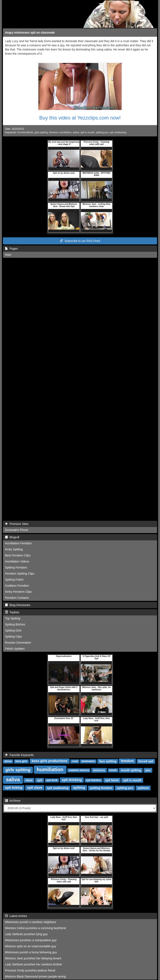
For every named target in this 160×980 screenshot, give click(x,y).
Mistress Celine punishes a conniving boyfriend (35, 928)
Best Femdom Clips (18, 555)
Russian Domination (18, 643)
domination (88, 761)
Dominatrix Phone (17, 530)
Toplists (12, 612)
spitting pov (102, 132)
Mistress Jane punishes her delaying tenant (33, 958)
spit (40, 780)
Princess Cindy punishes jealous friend (30, 970)
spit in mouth (87, 132)
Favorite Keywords (19, 755)
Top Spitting (13, 618)
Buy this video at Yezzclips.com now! (80, 118)
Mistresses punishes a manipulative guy (31, 940)
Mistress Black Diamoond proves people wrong (35, 976)
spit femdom (93, 780)
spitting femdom (101, 788)
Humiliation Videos (17, 561)
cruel (75, 761)
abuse (8, 761)
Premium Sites (17, 524)
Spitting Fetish (14, 580)
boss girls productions (50, 761)
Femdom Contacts (17, 598)
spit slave (35, 788)
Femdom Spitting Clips (20, 574)
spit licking (14, 788)
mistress (99, 770)
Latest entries (16, 916)
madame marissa (79, 770)
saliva (76, 132)
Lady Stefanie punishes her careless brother (34, 964)
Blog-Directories (18, 605)
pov (148, 770)
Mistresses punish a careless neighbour (31, 922)
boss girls (21, 761)
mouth (113, 770)
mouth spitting (131, 770)
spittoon (143, 788)
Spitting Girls (13, 630)
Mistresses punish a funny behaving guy (31, 952)
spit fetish (112, 780)
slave (29, 780)
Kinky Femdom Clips (18, 592)
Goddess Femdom (17, 586)
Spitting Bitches (15, 624)
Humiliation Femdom (18, 543)
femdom (54, 132)
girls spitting (41, 132)
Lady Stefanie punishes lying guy (26, 934)
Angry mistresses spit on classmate (30, 33)
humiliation (66, 132)
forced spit (146, 761)
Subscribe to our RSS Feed (80, 241)
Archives (13, 801)
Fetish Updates (15, 649)
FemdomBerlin (25, 132)
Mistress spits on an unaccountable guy (31, 946)
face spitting (108, 761)
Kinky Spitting (14, 549)
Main (8, 255)
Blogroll (12, 537)
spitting (79, 788)
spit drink (52, 780)
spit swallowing (118, 132)
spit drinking (72, 780)
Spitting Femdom (16, 567)
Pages (11, 249)
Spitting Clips (14, 637)
